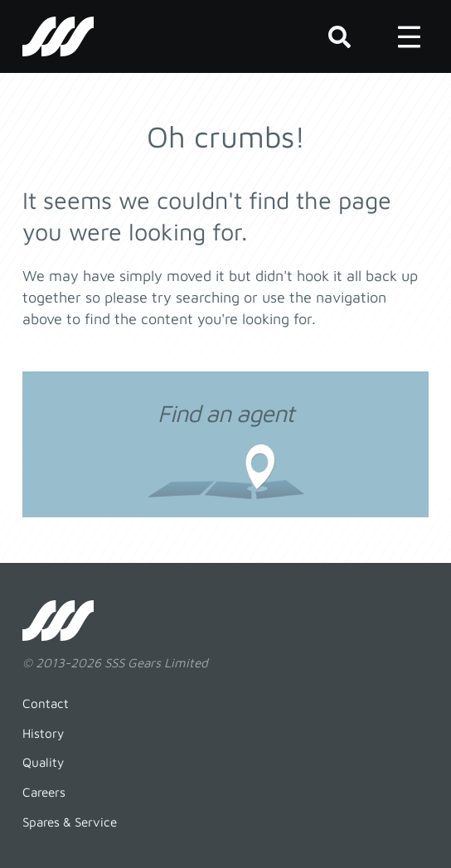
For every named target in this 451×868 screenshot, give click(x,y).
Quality (43, 762)
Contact (46, 703)
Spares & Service (70, 822)
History (43, 733)
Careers (44, 792)
